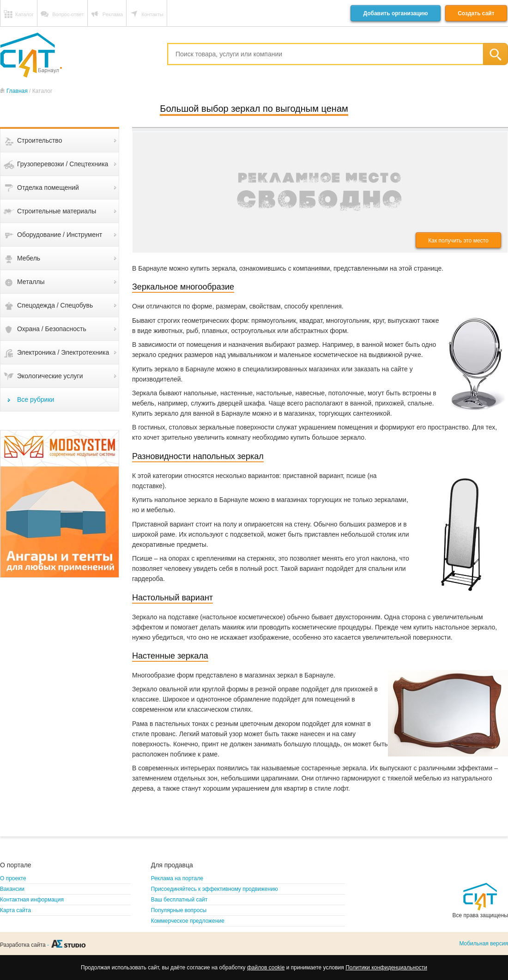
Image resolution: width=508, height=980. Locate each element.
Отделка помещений (48, 188)
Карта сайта (15, 910)
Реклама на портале (177, 878)
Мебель (29, 258)
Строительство (39, 140)
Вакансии (12, 889)
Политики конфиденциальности (386, 968)
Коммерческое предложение (188, 921)
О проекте (13, 878)
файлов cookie (266, 968)
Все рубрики (36, 399)
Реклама (113, 14)
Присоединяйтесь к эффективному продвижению (215, 889)
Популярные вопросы (179, 910)
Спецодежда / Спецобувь (55, 305)
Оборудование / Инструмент (60, 235)
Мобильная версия (484, 944)
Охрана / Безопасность (52, 329)
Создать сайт (476, 13)
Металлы (31, 282)
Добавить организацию (395, 13)
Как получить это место (458, 241)
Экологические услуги (50, 376)
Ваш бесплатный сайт (179, 900)
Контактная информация (32, 900)
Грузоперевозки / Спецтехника (63, 164)
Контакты (152, 14)
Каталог (24, 14)
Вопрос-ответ (68, 14)
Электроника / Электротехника (63, 352)
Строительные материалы (57, 211)
